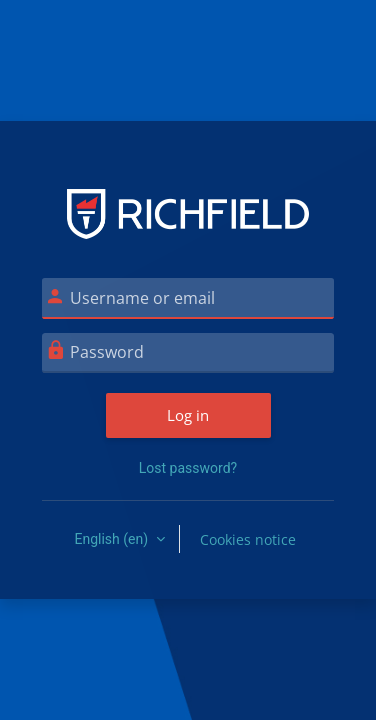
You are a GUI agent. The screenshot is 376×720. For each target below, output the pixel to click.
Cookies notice (248, 539)
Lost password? (188, 468)
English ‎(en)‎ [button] (112, 539)
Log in (188, 415)
